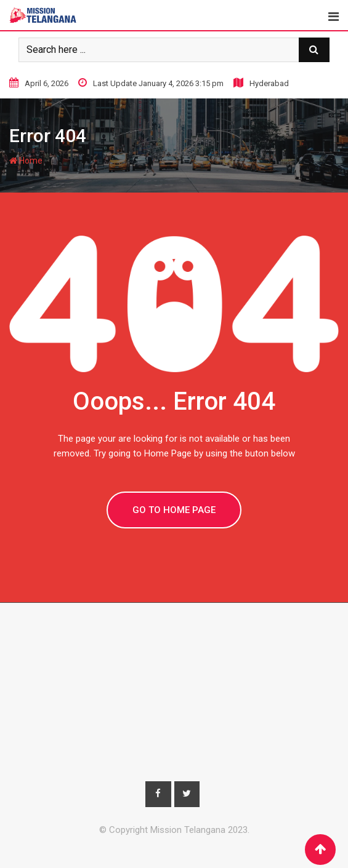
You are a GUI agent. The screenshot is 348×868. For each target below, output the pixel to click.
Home (26, 161)
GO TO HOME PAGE (174, 510)
